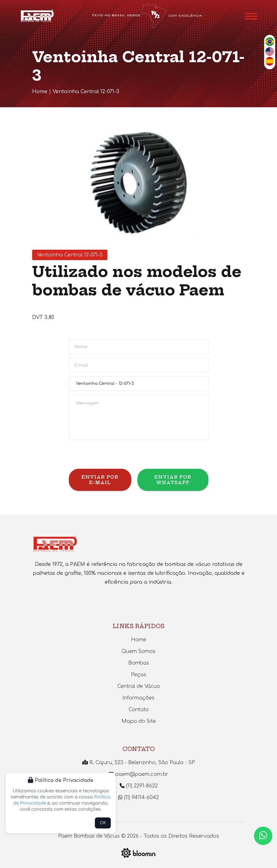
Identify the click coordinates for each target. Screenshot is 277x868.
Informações (138, 698)
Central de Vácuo (139, 686)
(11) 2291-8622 (139, 786)
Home (40, 92)
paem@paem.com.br (138, 774)
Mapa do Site (139, 721)
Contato (139, 710)
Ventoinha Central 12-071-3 (86, 92)
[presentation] (115, 457)
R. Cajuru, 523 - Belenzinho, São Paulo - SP (138, 763)
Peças (139, 675)
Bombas (139, 663)
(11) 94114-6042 (138, 798)
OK (103, 823)
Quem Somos (138, 651)
